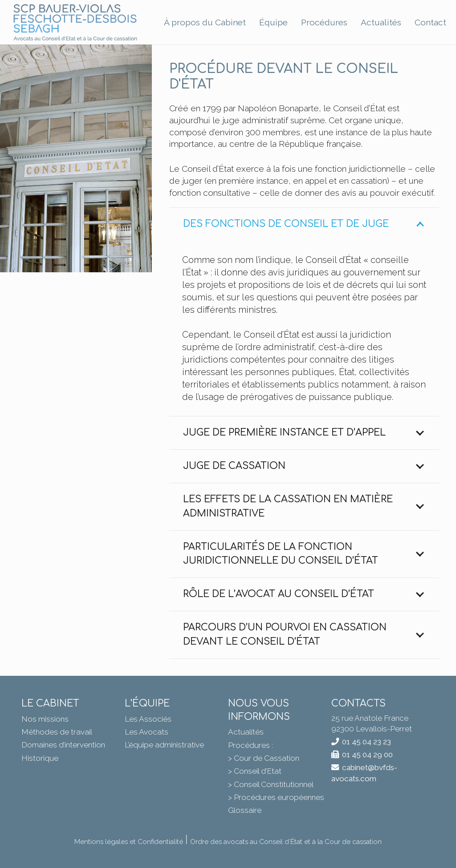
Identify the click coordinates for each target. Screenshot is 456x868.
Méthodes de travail (57, 732)
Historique (40, 758)
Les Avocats (147, 732)
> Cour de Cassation (264, 758)
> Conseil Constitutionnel (271, 784)
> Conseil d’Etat (255, 771)
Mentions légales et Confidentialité (129, 842)
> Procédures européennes (276, 797)
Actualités (246, 732)
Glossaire (245, 810)
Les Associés (148, 719)
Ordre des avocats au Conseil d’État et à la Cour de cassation (286, 842)
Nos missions (45, 719)
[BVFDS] (75, 22)
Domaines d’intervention (63, 745)
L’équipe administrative (164, 745)
